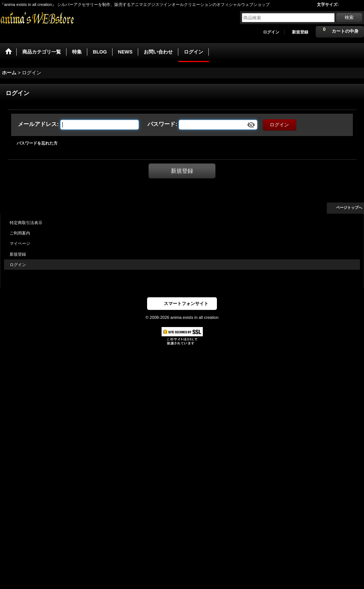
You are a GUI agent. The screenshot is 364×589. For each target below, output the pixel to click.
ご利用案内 (20, 233)
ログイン (271, 32)
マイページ (20, 243)
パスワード (161, 124)
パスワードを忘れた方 (37, 143)
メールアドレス (37, 124)
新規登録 (300, 32)
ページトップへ (349, 208)
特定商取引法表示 (26, 223)
